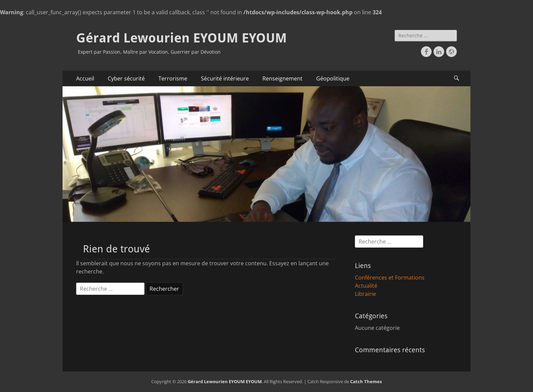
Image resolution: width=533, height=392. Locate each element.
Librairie (365, 294)
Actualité (366, 286)
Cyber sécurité (126, 78)
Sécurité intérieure (225, 78)
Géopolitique (333, 78)
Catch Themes (366, 381)
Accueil (85, 78)
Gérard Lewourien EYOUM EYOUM (182, 38)
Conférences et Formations (390, 278)
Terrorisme (173, 78)
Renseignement (282, 78)
